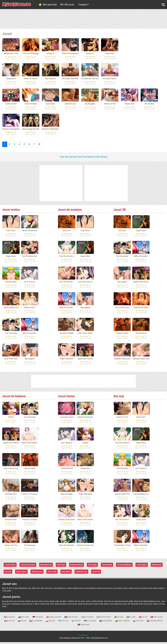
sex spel (131, 619)
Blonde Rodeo (11, 521)
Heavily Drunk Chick (67, 521)
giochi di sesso (104, 619)
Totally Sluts (141, 521)
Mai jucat (69, 5)
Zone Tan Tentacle (67, 547)
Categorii (83, 5)
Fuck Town (61, 567)
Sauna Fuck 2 (30, 309)
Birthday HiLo (11, 496)
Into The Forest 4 (67, 258)
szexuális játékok (155, 623)
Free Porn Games (86, 159)
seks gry (51, 623)
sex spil (143, 619)
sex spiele (38, 619)
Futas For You (122, 419)
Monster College (67, 335)
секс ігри (63, 623)
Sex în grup (92, 567)
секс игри (138, 623)
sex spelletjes (36, 623)
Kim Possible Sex (30, 258)
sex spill (119, 619)
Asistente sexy (81, 574)
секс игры (24, 619)
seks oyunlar (157, 619)
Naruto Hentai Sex (30, 232)
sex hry (22, 623)
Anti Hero (67, 232)
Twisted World (67, 470)
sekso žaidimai (123, 623)
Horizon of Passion (30, 496)
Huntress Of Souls (141, 309)
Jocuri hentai (66, 398)
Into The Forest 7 (67, 284)
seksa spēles (106, 623)
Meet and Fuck (46, 567)
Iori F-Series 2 (30, 284)
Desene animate (77, 567)
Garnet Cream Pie (122, 496)
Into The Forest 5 (85, 284)
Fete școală (52, 574)
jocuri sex (10, 623)
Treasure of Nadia (30, 521)
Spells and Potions (85, 360)
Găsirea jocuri (37, 574)
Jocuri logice (142, 567)
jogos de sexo (71, 619)
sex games (10, 619)
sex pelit (76, 623)
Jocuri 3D (120, 211)
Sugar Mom (11, 258)
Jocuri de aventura (70, 211)
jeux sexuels (87, 619)
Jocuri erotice (11, 211)
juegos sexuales (54, 619)
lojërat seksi (84, 626)
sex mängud (90, 623)
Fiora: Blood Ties (122, 309)
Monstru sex (157, 567)
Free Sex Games (68, 159)
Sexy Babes (66, 574)
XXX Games (101, 159)
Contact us (83, 637)
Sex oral (119, 398)
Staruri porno (21, 574)
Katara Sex (85, 470)
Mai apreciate (50, 5)
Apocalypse (30, 360)
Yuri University (11, 335)
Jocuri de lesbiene (14, 398)
